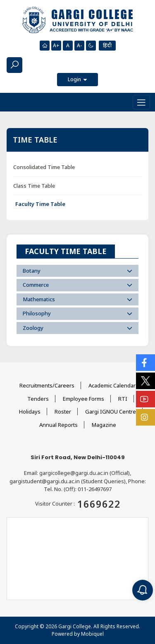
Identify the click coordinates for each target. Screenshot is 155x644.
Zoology (78, 328)
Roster (63, 412)
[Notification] (143, 590)
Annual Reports (58, 425)
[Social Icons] (145, 363)
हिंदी (107, 45)
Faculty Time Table (40, 204)
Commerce (78, 285)
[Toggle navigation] (141, 102)
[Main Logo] (78, 20)
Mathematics (78, 299)
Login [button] (75, 79)
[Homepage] (45, 46)
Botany (78, 271)
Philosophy (78, 313)
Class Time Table (34, 186)
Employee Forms (83, 399)
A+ (56, 45)
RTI (123, 399)
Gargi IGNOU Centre (111, 412)
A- (79, 45)
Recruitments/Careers (47, 385)
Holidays (30, 412)
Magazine (104, 425)
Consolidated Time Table (44, 167)
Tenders (38, 399)
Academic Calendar (112, 385)
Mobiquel (92, 634)
